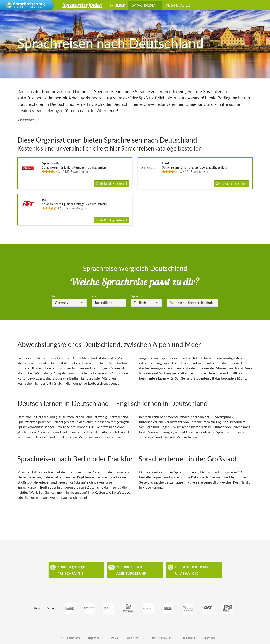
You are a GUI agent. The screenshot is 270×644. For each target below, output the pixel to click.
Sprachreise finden (192, 302)
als (94, 296)
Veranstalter (178, 5)
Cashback (188, 638)
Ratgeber (117, 5)
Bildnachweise (163, 638)
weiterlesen (29, 120)
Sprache (137, 296)
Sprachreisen (144, 5)
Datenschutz (135, 638)
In (53, 296)
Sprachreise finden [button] (82, 5)
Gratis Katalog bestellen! (111, 184)
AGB (114, 638)
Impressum (95, 638)
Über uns (209, 638)
